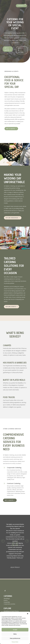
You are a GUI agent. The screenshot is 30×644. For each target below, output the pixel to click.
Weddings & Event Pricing (11, 610)
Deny (15, 634)
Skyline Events (11, 307)
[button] (28, 614)
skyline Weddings (12, 218)
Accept (15, 630)
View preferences (15, 638)
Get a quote (7, 49)
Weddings (7, 598)
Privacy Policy (15, 642)
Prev (3, 540)
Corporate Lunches (9, 603)
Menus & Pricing (21, 50)
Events (6, 600)
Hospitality (7, 602)
